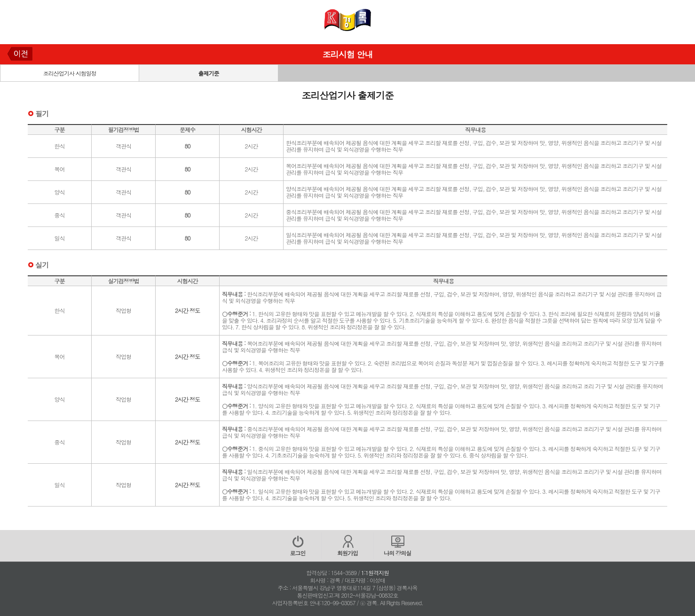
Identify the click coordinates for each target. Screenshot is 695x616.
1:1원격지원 (375, 573)
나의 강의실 (397, 546)
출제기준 (209, 73)
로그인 (298, 546)
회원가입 (348, 546)
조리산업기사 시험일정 (70, 73)
